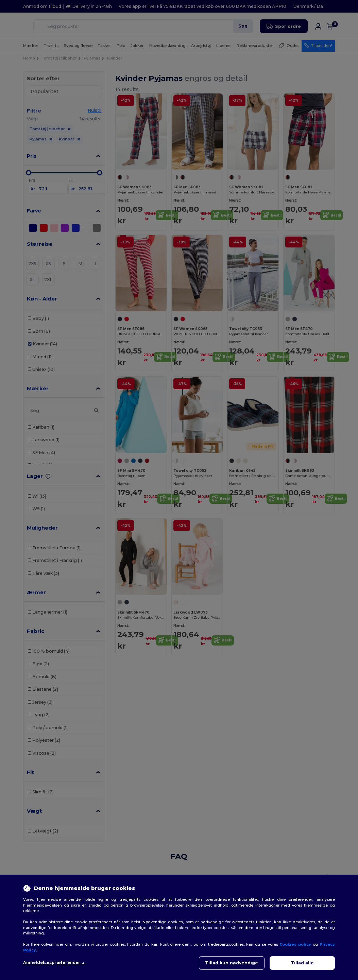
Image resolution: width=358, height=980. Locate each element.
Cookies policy (295, 944)
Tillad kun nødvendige (232, 963)
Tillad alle (302, 963)
